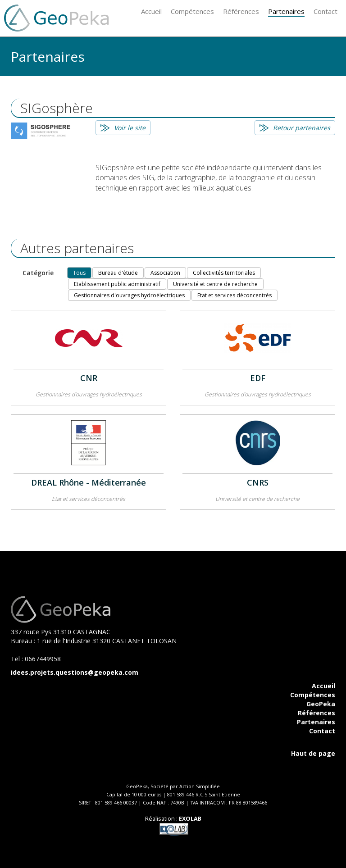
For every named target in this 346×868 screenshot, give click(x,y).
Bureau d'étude (118, 273)
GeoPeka (321, 704)
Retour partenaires (302, 128)
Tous (79, 273)
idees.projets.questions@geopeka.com (75, 672)
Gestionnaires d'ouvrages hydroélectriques (129, 295)
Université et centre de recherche (215, 284)
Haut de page (313, 753)
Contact (322, 731)
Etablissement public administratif (117, 284)
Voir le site (130, 128)
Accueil (323, 686)
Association (165, 273)
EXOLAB (190, 819)
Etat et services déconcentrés (234, 295)
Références (316, 713)
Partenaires (316, 722)
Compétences (313, 695)
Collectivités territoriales (224, 273)
